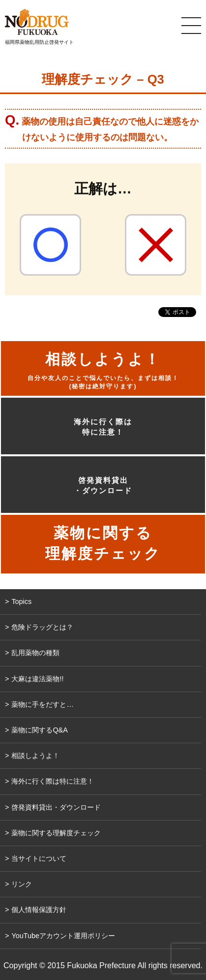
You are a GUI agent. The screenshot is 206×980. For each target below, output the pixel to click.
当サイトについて (39, 858)
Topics (21, 601)
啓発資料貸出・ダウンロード (103, 485)
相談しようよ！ (35, 756)
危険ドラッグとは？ (42, 627)
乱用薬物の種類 (35, 653)
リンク (22, 884)
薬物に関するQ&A (39, 730)
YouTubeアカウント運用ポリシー (63, 936)
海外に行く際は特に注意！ (103, 427)
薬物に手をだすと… (42, 704)
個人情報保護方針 (39, 910)
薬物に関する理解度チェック (56, 833)
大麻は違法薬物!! (37, 679)
